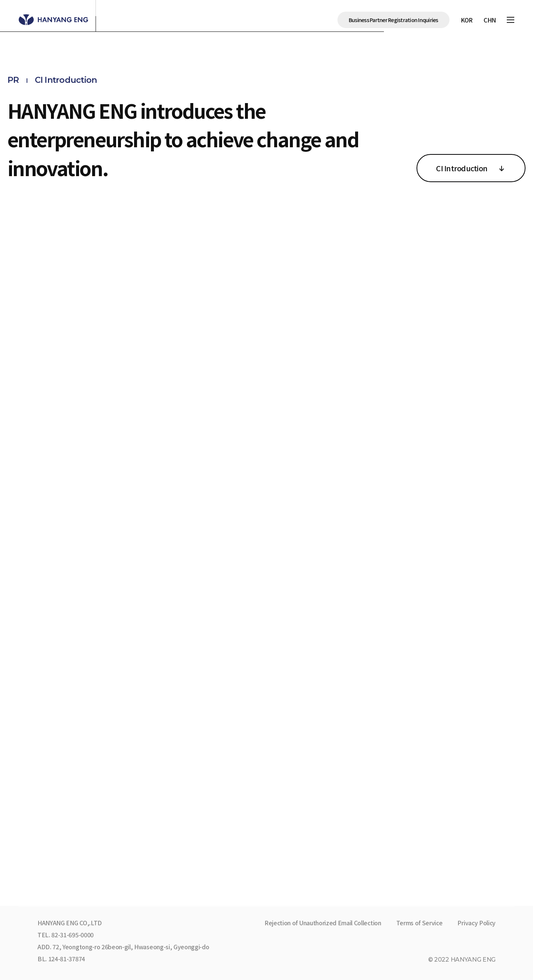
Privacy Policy (476, 923)
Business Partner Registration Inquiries (393, 20)
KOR (467, 20)
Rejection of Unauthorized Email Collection (323, 923)
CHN (490, 20)
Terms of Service (420, 923)
